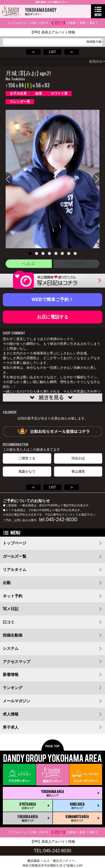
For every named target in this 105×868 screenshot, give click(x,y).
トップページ (15, 543)
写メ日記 (58, 23)
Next (96, 179)
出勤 (34, 23)
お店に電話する (53, 317)
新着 (83, 23)
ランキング (13, 688)
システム (11, 648)
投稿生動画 (13, 635)
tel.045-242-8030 (58, 520)
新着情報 (11, 675)
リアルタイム (18, 23)
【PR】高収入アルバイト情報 (53, 32)
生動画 (72, 23)
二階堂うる (27, 458)
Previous (9, 179)
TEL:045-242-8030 (53, 851)
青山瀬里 (78, 471)
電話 (92, 23)
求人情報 (11, 714)
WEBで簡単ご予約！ (53, 299)
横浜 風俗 (40, 2)
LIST (53, 52)
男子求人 (11, 727)
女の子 (45, 23)
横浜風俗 (34, 861)
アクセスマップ (17, 662)
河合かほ (78, 458)
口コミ (9, 622)
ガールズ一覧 (15, 556)
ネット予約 (13, 596)
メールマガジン (17, 701)
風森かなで (27, 471)
